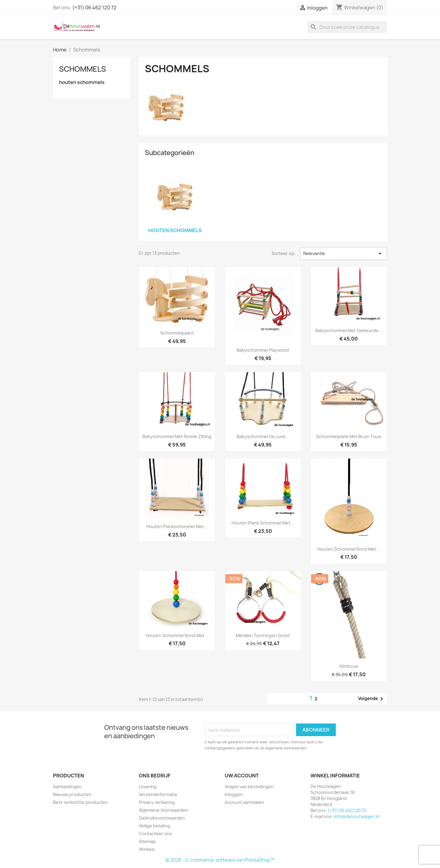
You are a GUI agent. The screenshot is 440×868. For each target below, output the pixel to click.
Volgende (372, 699)
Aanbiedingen (67, 787)
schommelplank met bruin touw (349, 436)
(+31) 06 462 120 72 (94, 8)
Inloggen (234, 794)
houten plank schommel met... (263, 523)
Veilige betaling (154, 826)
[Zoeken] (347, 27)
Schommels (83, 69)
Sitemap (147, 841)
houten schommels (82, 82)
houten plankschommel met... (177, 526)
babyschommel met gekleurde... (349, 330)
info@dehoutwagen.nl (357, 816)
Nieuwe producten (72, 794)
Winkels (147, 849)
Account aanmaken (244, 802)
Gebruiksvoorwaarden (162, 818)
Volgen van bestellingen (249, 787)
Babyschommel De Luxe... (263, 436)
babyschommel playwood (263, 350)
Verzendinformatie (158, 794)
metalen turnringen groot (263, 635)
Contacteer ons (155, 834)
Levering (148, 787)
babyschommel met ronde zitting (177, 436)
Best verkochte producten (80, 802)
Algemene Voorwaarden (164, 810)
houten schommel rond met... (349, 549)
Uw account (242, 776)
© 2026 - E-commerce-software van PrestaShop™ (220, 860)
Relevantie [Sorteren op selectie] (343, 254)
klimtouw (349, 666)
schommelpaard (177, 333)
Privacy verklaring (157, 802)
